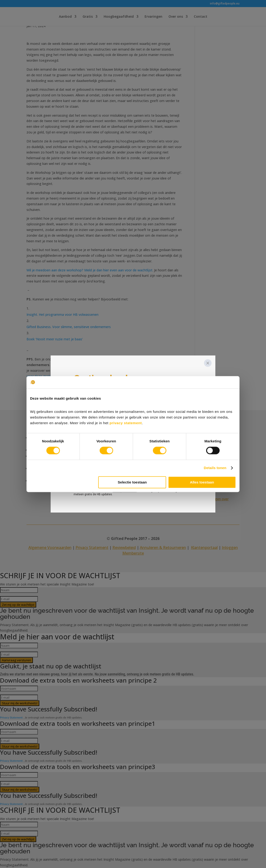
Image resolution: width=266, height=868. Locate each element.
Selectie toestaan (132, 482)
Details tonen (215, 468)
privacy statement (126, 423)
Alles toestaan (202, 482)
